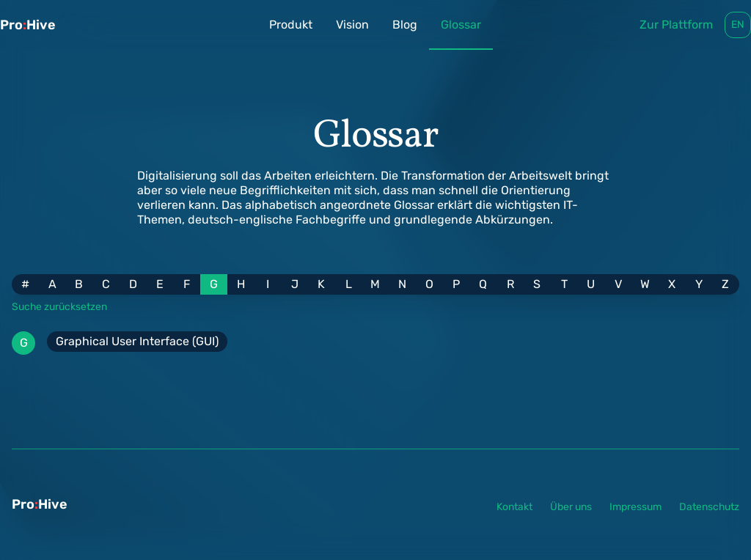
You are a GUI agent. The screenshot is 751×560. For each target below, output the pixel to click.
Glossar (461, 34)
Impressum (635, 506)
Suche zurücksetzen (59, 306)
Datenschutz (709, 506)
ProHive (28, 25)
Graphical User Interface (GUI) (137, 341)
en (738, 24)
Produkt (291, 25)
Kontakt (514, 506)
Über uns (571, 506)
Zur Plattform (676, 25)
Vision (352, 25)
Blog (405, 25)
